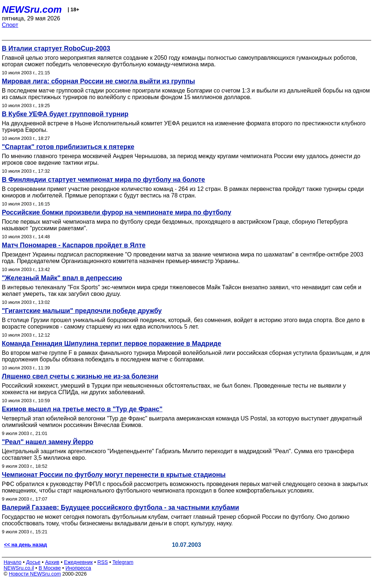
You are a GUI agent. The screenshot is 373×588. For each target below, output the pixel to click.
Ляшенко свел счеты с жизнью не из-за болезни (80, 376)
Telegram (123, 562)
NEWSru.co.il (19, 568)
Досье (33, 562)
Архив (52, 562)
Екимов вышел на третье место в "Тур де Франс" (82, 409)
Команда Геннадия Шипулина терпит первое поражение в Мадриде (111, 344)
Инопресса (78, 568)
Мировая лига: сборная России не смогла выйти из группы (98, 81)
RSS (103, 562)
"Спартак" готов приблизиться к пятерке (68, 147)
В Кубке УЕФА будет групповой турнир (65, 114)
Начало (13, 562)
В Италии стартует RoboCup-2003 (56, 48)
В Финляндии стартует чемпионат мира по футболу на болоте (103, 180)
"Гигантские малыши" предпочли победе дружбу (82, 311)
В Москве (50, 568)
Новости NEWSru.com (35, 574)
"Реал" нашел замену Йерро (48, 442)
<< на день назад (25, 545)
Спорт (10, 25)
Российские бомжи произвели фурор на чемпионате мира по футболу (117, 212)
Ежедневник (78, 562)
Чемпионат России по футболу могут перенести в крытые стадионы (114, 475)
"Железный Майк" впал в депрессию (62, 278)
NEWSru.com (32, 9)
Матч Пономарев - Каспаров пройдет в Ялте (74, 245)
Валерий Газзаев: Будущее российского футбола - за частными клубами (120, 507)
